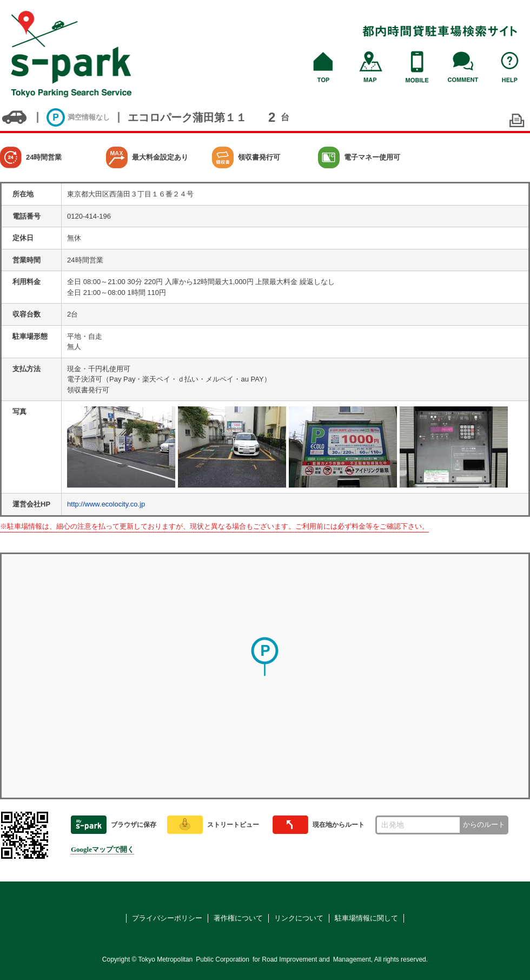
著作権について (238, 918)
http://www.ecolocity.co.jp (106, 504)
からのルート (484, 824)
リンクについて (299, 918)
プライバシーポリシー (167, 918)
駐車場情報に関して (366, 918)
